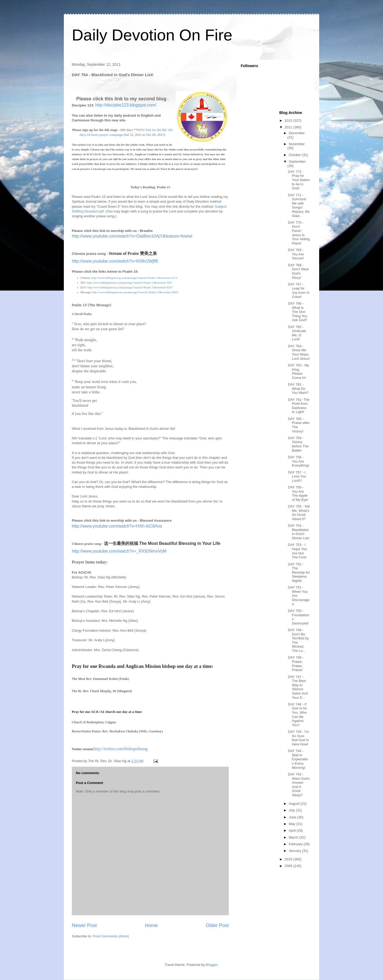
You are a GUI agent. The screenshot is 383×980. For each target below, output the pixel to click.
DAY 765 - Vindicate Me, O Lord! (297, 333)
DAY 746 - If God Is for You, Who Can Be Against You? (297, 715)
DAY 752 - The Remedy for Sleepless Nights (299, 572)
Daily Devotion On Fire (152, 35)
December (297, 133)
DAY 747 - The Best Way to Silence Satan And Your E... (298, 687)
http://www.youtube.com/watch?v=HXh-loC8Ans (117, 526)
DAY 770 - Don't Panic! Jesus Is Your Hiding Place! (299, 233)
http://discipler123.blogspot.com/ (126, 105)
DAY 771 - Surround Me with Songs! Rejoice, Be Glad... (299, 205)
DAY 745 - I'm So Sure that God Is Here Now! (298, 738)
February (296, 844)
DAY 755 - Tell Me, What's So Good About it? (299, 513)
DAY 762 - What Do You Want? (298, 389)
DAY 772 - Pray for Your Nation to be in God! (299, 180)
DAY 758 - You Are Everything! (298, 461)
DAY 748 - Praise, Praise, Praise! (296, 664)
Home (151, 925)
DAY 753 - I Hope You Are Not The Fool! (297, 551)
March (294, 837)
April (293, 830)
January (295, 851)
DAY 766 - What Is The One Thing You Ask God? (297, 312)
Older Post (217, 925)
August (295, 804)
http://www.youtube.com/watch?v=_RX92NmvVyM (119, 551)
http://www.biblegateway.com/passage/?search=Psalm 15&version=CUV (135, 278)
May (293, 824)
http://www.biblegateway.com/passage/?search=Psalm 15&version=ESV (130, 287)
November (297, 144)
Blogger (212, 965)
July (292, 810)
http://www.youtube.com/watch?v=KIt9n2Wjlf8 (115, 261)
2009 (289, 866)
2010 (289, 859)
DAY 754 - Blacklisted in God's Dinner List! (299, 532)
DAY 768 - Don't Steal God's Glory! (298, 271)
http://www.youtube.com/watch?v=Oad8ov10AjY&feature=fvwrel (132, 236)
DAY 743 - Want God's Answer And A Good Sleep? (299, 785)
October (295, 155)
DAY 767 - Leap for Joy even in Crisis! (299, 291)
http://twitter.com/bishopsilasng (121, 749)
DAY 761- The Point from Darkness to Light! (299, 406)
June (293, 817)
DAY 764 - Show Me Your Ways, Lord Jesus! (299, 352)
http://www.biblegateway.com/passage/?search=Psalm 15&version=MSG (135, 292)
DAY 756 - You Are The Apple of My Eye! (298, 493)
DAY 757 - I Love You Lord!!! (297, 476)
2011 (289, 127)
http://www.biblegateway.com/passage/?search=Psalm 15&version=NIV (130, 283)
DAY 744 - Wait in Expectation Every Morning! (298, 759)
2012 (289, 121)
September (297, 162)
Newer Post (84, 925)
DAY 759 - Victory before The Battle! (298, 444)
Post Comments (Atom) (111, 936)
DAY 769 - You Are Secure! (296, 254)
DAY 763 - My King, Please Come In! (298, 371)
